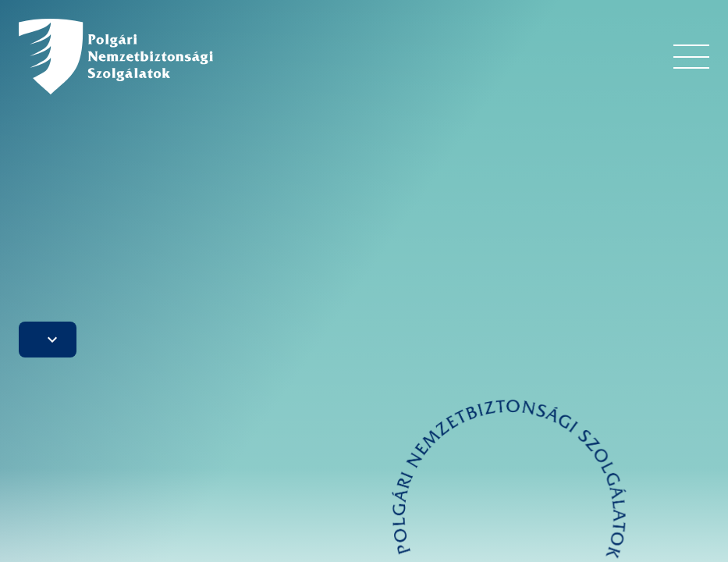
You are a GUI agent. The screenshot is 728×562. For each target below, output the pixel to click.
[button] (48, 340)
